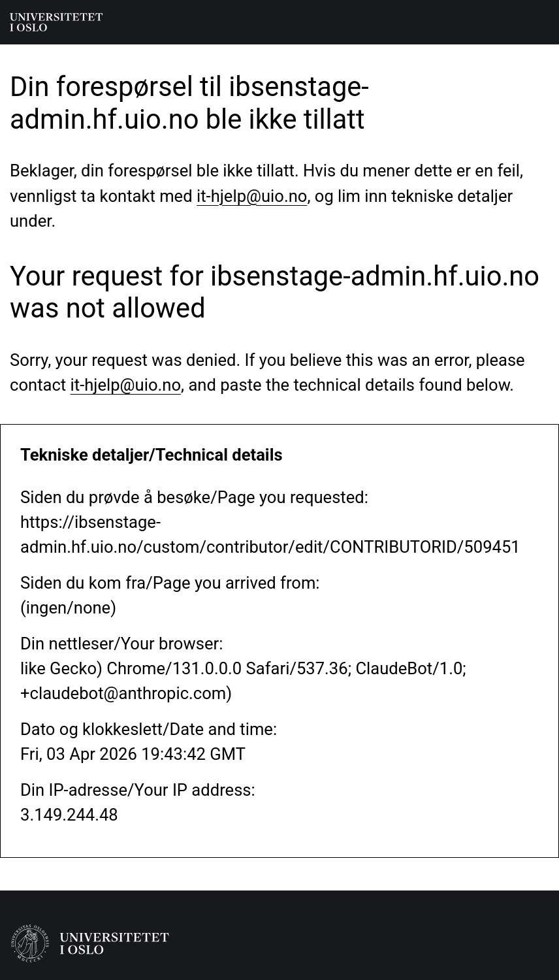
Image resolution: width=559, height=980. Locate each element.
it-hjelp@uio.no (252, 196)
